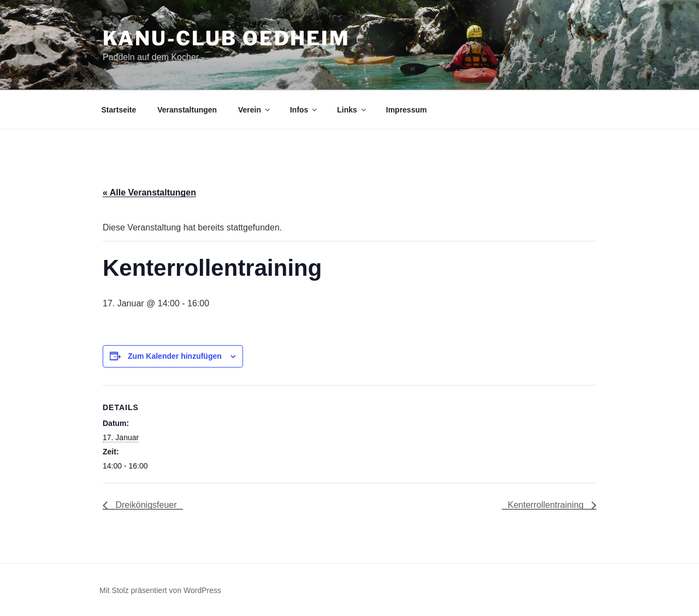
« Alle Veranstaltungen (149, 192)
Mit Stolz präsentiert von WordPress (160, 590)
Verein (255, 110)
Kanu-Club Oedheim (226, 38)
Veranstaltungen (187, 110)
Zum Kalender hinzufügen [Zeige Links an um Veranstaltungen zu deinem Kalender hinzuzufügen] (175, 356)
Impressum (407, 110)
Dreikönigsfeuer (145, 505)
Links (352, 110)
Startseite (119, 110)
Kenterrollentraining (547, 505)
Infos (304, 110)
